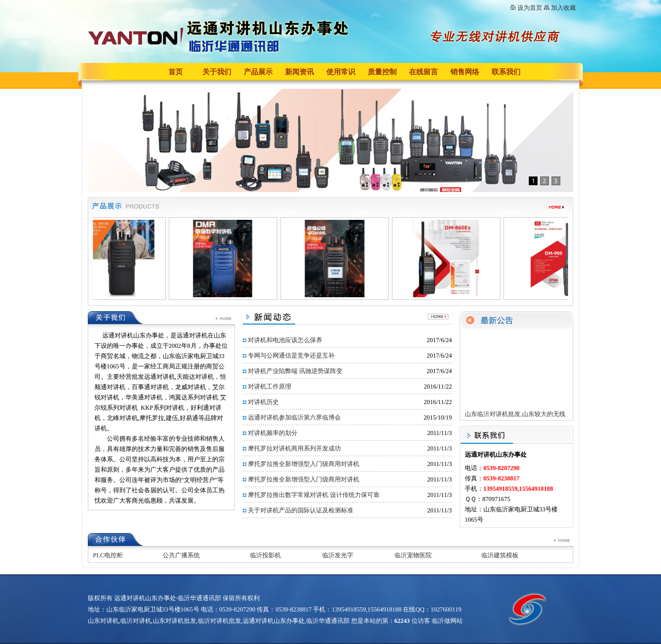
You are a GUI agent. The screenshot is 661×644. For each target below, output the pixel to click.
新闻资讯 (300, 72)
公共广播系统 (181, 555)
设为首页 (530, 8)
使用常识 (341, 72)
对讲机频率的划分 (273, 433)
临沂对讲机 (136, 621)
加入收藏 (563, 8)
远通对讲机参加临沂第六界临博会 (294, 417)
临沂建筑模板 (500, 555)
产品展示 (258, 72)
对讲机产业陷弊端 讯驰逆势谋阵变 (295, 371)
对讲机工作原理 (270, 387)
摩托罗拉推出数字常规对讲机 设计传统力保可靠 (314, 495)
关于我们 (217, 72)
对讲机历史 (263, 402)
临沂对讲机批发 (219, 621)
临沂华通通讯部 (328, 621)
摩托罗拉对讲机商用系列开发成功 (294, 448)
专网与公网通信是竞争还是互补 (291, 356)
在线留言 (423, 72)
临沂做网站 (447, 621)
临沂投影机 (265, 555)
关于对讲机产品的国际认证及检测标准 (301, 510)
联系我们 (506, 72)
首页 (176, 72)
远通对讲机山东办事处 (274, 621)
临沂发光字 (338, 555)
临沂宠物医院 (413, 555)
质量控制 (382, 72)
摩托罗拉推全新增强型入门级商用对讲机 (304, 464)
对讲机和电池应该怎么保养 (285, 340)
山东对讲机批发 (175, 621)
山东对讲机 (103, 621)
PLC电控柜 (108, 555)
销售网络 (465, 72)
